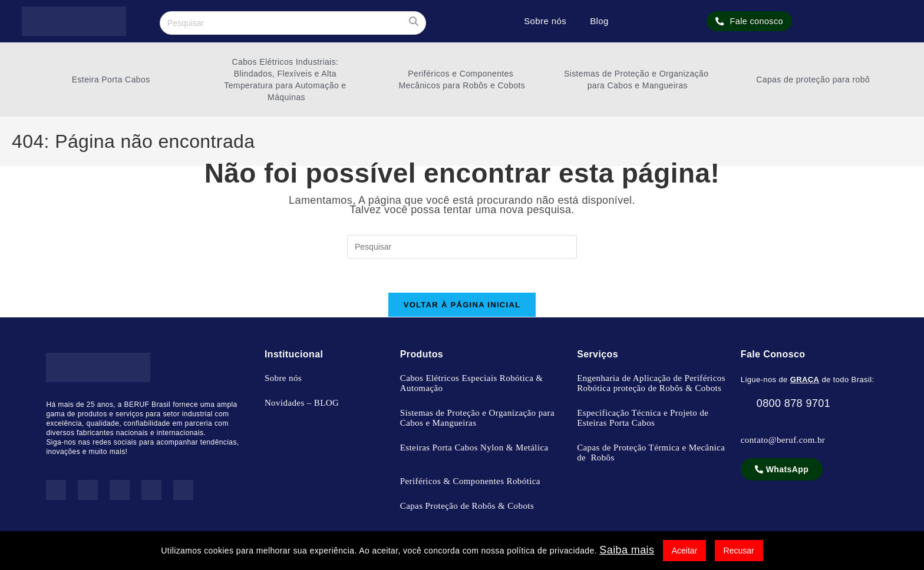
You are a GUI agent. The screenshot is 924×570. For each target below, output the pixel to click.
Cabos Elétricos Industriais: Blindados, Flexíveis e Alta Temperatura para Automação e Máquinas (286, 79)
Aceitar (685, 551)
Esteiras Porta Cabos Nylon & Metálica (474, 449)
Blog (599, 21)
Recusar (739, 551)
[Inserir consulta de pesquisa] (293, 23)
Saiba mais (627, 550)
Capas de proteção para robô (813, 79)
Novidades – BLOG (302, 405)
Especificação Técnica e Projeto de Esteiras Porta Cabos (643, 420)
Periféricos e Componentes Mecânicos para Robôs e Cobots (462, 79)
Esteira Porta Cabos (111, 79)
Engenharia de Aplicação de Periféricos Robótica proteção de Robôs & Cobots (651, 385)
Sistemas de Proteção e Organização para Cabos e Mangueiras (638, 79)
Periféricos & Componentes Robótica (470, 483)
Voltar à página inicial (462, 306)
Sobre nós (545, 21)
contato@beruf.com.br (783, 442)
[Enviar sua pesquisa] (414, 21)
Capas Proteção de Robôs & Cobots (467, 508)
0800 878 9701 (786, 405)
